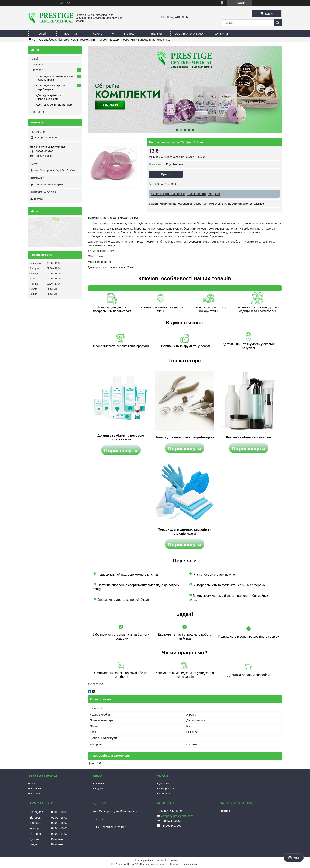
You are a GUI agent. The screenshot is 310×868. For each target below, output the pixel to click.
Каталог (98, 34)
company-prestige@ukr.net (50, 147)
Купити (166, 174)
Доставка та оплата (189, 34)
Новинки (70, 34)
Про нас (129, 34)
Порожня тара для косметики (116, 40)
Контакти (221, 34)
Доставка (165, 784)
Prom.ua (173, 861)
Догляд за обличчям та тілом (55, 105)
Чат (294, 858)
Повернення (167, 789)
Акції (42, 34)
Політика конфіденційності (185, 864)
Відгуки (156, 34)
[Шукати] (278, 23)
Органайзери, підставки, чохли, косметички (67, 40)
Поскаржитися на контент (154, 864)
